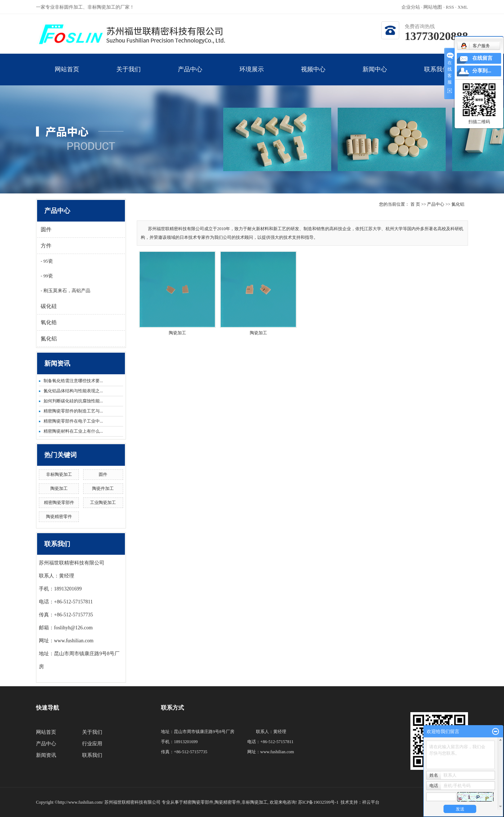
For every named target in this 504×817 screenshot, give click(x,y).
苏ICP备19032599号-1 (318, 802)
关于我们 (128, 76)
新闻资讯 (46, 755)
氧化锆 (49, 322)
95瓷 (47, 261)
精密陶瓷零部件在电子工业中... (73, 421)
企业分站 (411, 7)
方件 (46, 246)
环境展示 (251, 76)
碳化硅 (49, 306)
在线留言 (482, 58)
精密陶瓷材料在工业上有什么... (73, 431)
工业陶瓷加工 (103, 503)
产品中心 (190, 76)
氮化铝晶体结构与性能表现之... (73, 391)
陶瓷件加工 (103, 488)
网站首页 (67, 76)
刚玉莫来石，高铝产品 (66, 291)
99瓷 (47, 276)
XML (463, 7)
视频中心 (313, 76)
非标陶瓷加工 (59, 474)
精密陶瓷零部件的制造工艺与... (73, 411)
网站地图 (433, 7)
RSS (450, 7)
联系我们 (436, 76)
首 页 (415, 204)
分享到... (482, 71)
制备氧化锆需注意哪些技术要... (73, 381)
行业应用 (92, 744)
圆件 (46, 229)
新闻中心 (375, 76)
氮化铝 (49, 339)
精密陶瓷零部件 (59, 503)
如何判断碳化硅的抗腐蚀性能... (73, 401)
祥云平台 (371, 802)
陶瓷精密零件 (59, 517)
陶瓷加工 (59, 488)
